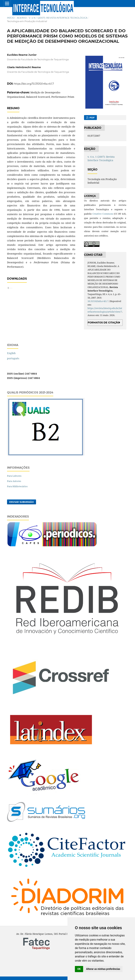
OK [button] (79, 969)
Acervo (22, 18)
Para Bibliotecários (17, 486)
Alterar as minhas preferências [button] (103, 969)
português (13, 358)
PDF (92, 118)
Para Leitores (14, 476)
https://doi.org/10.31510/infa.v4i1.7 (34, 84)
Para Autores (14, 481)
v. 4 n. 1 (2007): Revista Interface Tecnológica (58, 18)
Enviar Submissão (22, 502)
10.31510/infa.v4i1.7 (98, 301)
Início (11, 18)
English (11, 353)
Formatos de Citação (104, 323)
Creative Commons (103, 214)
